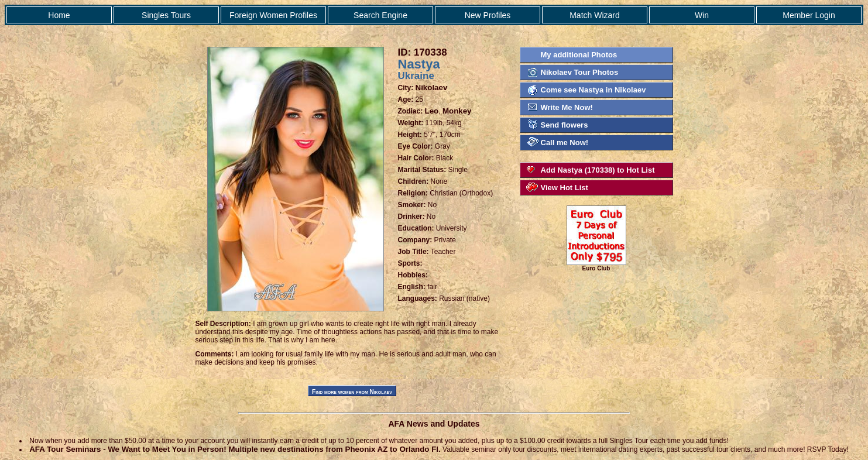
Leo (432, 111)
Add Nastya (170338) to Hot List (598, 170)
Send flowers (565, 125)
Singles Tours (166, 15)
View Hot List (565, 188)
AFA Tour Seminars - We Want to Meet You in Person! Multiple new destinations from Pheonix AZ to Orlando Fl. (235, 449)
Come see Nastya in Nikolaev (593, 90)
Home (59, 15)
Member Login (809, 15)
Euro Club (596, 266)
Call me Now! (565, 143)
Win (702, 15)
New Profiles (488, 15)
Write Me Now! (567, 107)
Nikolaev (432, 87)
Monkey (457, 111)
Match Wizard (595, 15)
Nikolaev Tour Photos (580, 72)
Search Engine (380, 15)
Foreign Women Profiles (273, 15)
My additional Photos (579, 55)
